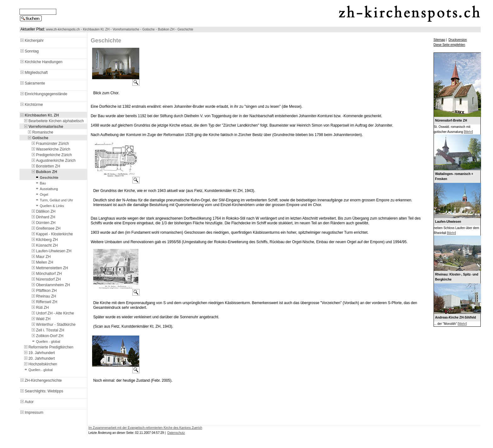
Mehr (468, 132)
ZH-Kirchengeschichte (41, 380)
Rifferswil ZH (44, 302)
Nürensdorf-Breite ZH (451, 120)
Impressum (31, 412)
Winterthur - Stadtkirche (53, 325)
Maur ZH (41, 257)
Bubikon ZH (166, 29)
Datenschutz (176, 433)
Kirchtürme (31, 105)
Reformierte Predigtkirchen (48, 347)
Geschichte (185, 29)
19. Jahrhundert (39, 353)
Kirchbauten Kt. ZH (96, 29)
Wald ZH (41, 319)
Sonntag (29, 51)
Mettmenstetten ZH (49, 268)
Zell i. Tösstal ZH (47, 330)
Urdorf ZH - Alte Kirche (52, 313)
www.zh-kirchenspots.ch (63, 29)
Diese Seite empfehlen (449, 45)
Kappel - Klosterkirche (52, 234)
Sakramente (32, 83)
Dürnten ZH (43, 223)
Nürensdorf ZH (46, 279)
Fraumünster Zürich (50, 144)
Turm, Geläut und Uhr (54, 200)
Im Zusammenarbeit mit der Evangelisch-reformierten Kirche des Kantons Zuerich (145, 428)
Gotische (149, 29)
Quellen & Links (49, 206)
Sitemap (439, 40)
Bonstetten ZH (45, 166)
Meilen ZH (42, 262)
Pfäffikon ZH (44, 291)
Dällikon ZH (43, 211)
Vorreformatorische (126, 29)
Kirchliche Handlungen (41, 62)
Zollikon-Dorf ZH (47, 336)
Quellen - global (45, 341)
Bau (40, 183)
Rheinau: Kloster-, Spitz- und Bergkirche (457, 277)
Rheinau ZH (43, 296)
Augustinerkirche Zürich (53, 161)
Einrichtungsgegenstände (43, 94)
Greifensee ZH (46, 228)
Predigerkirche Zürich (51, 155)
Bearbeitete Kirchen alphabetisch (53, 121)
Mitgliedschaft (33, 73)
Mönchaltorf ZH (46, 274)
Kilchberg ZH (44, 240)
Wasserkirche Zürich (50, 149)
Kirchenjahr (32, 41)
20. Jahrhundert (39, 358)
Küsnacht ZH (44, 245)
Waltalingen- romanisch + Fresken (454, 176)
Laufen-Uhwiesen (448, 222)
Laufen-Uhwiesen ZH (51, 251)
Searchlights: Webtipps (41, 391)
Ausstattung (46, 189)
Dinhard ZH (43, 217)
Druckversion (457, 40)
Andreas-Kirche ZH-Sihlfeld (456, 317)
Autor (27, 402)
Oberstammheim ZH (50, 285)
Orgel (41, 194)
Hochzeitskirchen (40, 364)
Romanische (40, 132)
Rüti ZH (40, 308)
